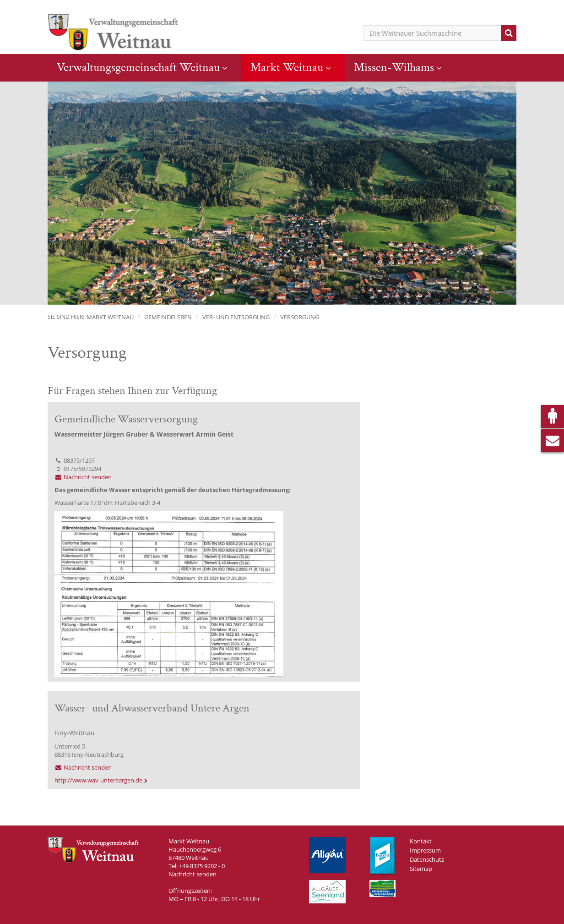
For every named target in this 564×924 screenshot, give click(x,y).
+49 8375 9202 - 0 (202, 866)
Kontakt (421, 841)
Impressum (425, 850)
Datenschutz (427, 859)
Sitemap (421, 869)
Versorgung (300, 317)
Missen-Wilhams (394, 67)
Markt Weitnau (287, 67)
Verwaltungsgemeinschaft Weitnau (138, 67)
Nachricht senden (83, 477)
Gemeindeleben (168, 317)
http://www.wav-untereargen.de (98, 780)
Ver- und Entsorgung (236, 317)
